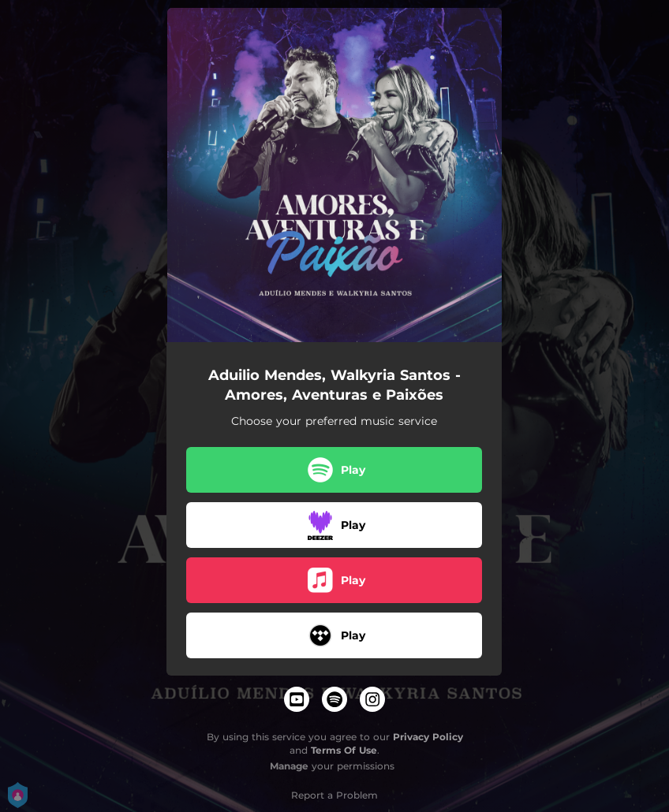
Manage (289, 766)
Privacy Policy (428, 737)
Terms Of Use (344, 750)
